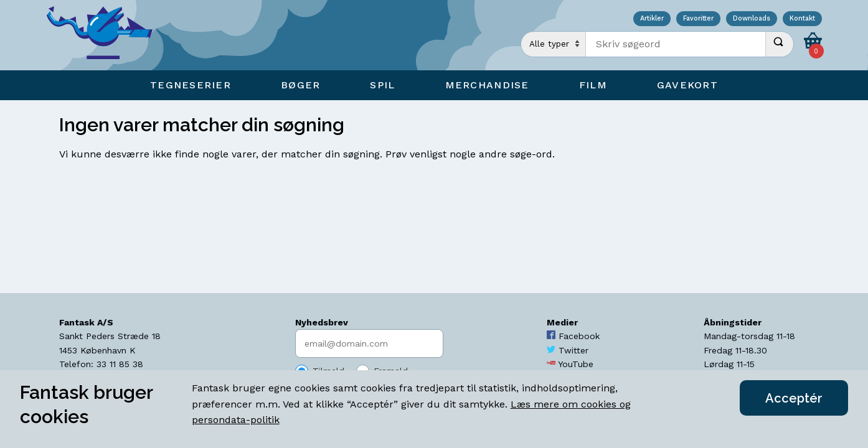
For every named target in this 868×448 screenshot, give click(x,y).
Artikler (652, 19)
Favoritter (698, 19)
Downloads (752, 19)
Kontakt (802, 19)
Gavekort (687, 85)
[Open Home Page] (106, 35)
